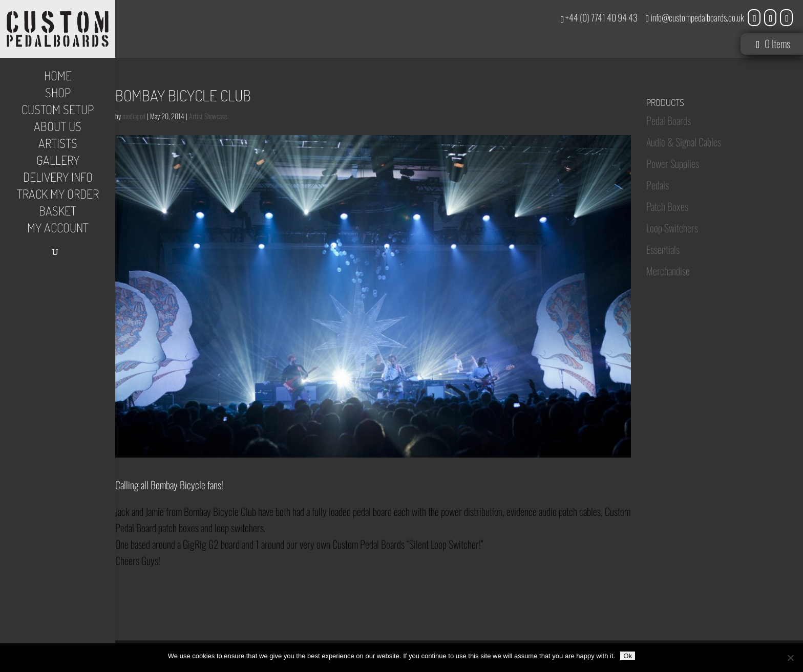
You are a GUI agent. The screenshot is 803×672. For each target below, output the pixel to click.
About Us (58, 128)
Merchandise (668, 271)
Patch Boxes (667, 206)
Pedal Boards (669, 120)
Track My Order (58, 196)
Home (58, 78)
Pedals (658, 185)
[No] (790, 658)
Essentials (663, 249)
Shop (58, 95)
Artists (58, 145)
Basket (58, 213)
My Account (58, 230)
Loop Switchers (672, 228)
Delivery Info (58, 179)
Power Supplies (673, 163)
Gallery (58, 162)
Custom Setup (58, 112)
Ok (628, 656)
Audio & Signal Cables (684, 142)
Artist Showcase (208, 116)
